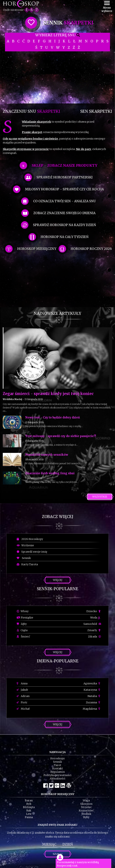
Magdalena (92, 709)
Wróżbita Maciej (12, 399)
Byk (29, 804)
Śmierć (23, 637)
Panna (29, 817)
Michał (23, 709)
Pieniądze (25, 618)
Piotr (22, 702)
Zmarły (94, 630)
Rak (29, 811)
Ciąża (22, 630)
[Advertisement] (57, 77)
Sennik (24, 558)
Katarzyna (92, 690)
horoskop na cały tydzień (65, 237)
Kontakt (58, 768)
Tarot (58, 765)
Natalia (94, 696)
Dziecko (94, 611)
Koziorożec (86, 811)
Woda (95, 618)
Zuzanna (93, 702)
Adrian (23, 696)
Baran (29, 800)
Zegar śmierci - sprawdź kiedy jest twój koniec (48, 394)
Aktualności (57, 779)
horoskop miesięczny (37, 249)
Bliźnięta (29, 807)
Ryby (86, 817)
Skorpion (86, 804)
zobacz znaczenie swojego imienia (64, 213)
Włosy (23, 611)
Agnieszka (92, 683)
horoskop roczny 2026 (91, 249)
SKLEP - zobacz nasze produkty (65, 165)
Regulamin (58, 772)
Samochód (92, 624)
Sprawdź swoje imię (32, 552)
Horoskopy (57, 758)
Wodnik (86, 814)
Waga (86, 800)
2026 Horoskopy (30, 539)
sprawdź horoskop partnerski (65, 177)
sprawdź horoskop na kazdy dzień (64, 225)
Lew (29, 814)
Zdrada (95, 637)
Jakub (22, 690)
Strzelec (86, 807)
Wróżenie (25, 545)
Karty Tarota (27, 564)
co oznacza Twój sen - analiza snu (64, 201)
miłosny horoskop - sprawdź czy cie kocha (64, 189)
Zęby (22, 624)
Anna (22, 683)
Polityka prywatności (57, 775)
